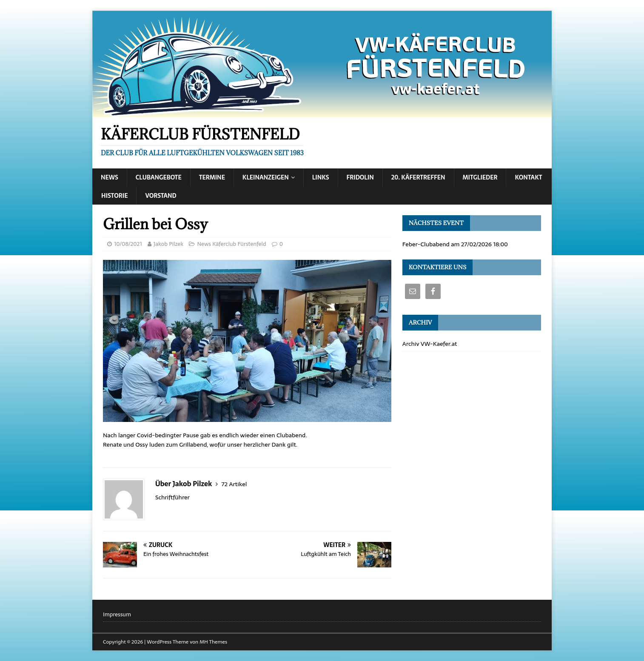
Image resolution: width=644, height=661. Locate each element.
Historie (114, 196)
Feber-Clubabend (426, 244)
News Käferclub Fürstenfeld (231, 244)
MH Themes (213, 642)
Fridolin (360, 177)
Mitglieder (480, 177)
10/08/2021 (128, 244)
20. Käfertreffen (418, 177)
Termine (212, 177)
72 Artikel (234, 484)
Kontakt (528, 177)
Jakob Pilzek (168, 244)
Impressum (117, 615)
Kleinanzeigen (266, 177)
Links (321, 177)
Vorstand (161, 196)
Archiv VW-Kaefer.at (430, 344)
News (110, 177)
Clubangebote (159, 177)
